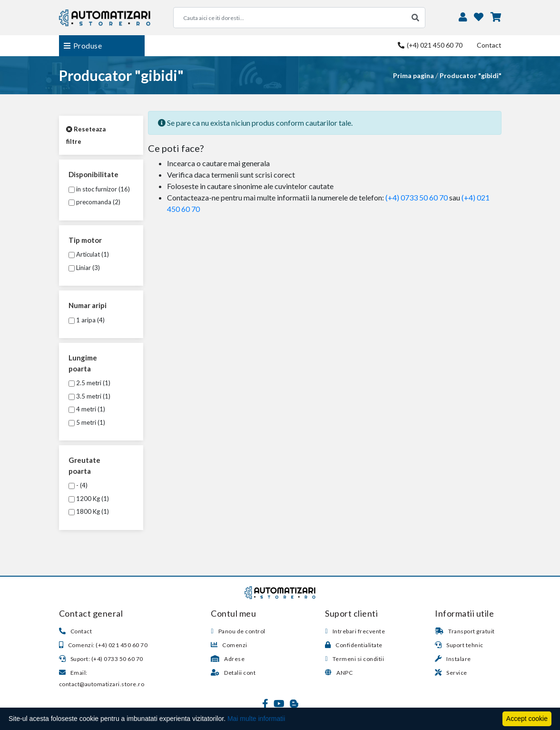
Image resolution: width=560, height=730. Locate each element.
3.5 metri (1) (89, 396)
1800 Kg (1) (89, 511)
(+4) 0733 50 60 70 (417, 197)
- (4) (78, 485)
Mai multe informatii (256, 719)
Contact (489, 45)
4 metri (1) (87, 409)
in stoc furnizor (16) (99, 189)
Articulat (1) (89, 254)
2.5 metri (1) (89, 383)
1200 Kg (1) (89, 499)
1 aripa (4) (87, 320)
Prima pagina (413, 75)
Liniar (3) (84, 268)
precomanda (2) (94, 202)
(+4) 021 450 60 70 (430, 45)
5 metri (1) (87, 422)
